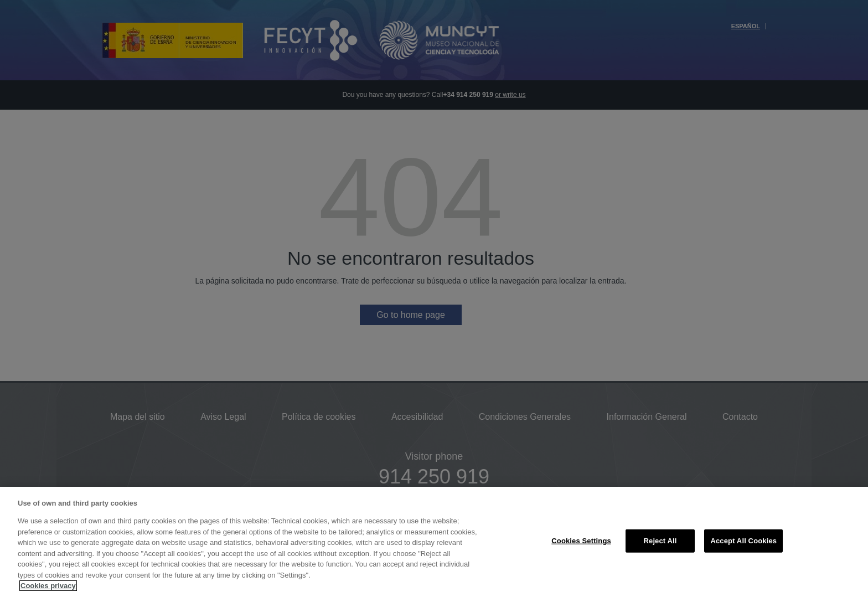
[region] (434, 542)
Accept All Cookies (743, 541)
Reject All (660, 541)
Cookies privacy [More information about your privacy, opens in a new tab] (48, 586)
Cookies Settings (581, 541)
